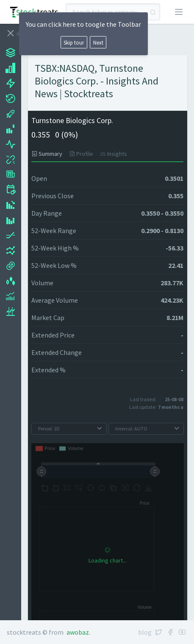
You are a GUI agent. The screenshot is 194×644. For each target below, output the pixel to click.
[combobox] (113, 12)
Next (98, 42)
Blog (145, 632)
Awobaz (78, 632)
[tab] (48, 154)
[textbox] (113, 12)
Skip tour (74, 42)
